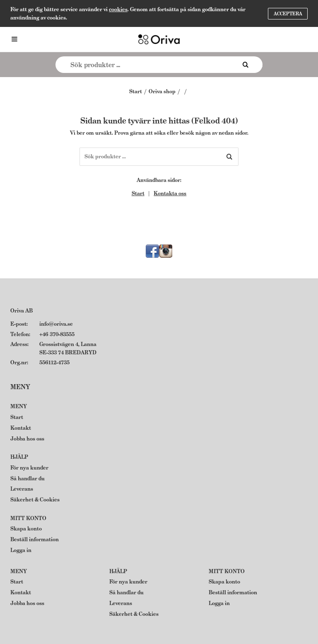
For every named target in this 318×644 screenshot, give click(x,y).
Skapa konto (26, 529)
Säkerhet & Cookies (35, 500)
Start (136, 91)
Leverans (22, 489)
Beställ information (35, 539)
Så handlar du (28, 478)
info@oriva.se (56, 324)
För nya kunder (29, 468)
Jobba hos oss (27, 439)
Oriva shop (162, 91)
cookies (118, 9)
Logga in (21, 550)
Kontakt (21, 428)
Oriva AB (22, 311)
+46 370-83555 (57, 334)
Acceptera (288, 14)
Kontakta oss (170, 193)
